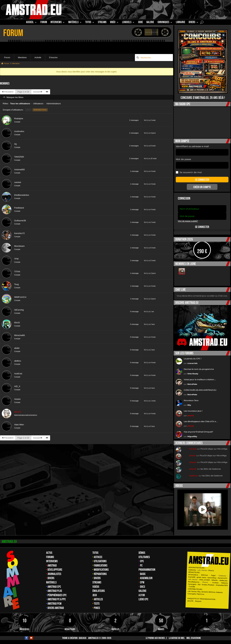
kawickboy (212, 578)
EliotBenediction (22, 195)
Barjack (83, 638)
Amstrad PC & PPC (57, 599)
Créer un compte (202, 187)
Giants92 (192, 577)
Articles (98, 599)
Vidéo (113, 23)
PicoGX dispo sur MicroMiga (214, 449)
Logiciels (127, 23)
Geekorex (194, 476)
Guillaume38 (20, 221)
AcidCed (18, 374)
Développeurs (55, 570)
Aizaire (17, 399)
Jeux (95, 595)
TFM (16, 259)
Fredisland (19, 208)
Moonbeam (19, 246)
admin (28, 110)
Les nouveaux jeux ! (193, 411)
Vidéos (96, 587)
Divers (192, 23)
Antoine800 (19, 170)
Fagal (213, 575)
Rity (189, 405)
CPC (142, 561)
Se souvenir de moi (189, 172)
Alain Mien (19, 425)
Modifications (101, 570)
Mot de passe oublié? (188, 221)
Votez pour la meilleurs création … (200, 379)
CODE (140, 23)
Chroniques (163, 23)
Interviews (52, 561)
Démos (142, 553)
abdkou (18, 361)
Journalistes (54, 574)
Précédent (8, 92)
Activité (38, 57)
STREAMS (102, 23)
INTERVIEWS (56, 23)
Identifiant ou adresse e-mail (192, 146)
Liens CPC (143, 599)
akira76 (18, 412)
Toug (16, 284)
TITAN (17, 272)
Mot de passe (183, 159)
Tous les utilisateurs (20, 104)
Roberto (224, 583)
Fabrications (101, 566)
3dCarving (19, 310)
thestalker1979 (222, 585)
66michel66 (20, 335)
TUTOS (88, 23)
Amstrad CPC (54, 587)
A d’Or (142, 595)
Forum (44, 23)
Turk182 (192, 587)
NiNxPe (215, 580)
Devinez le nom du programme (199, 369)
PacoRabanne (194, 582)
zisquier (193, 462)
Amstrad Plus (55, 591)
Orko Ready (193, 374)
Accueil (30, 23)
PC (141, 566)
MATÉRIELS (73, 23)
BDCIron (205, 575)
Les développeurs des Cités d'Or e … (201, 421)
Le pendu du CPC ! (193, 359)
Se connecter (202, 227)
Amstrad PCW (55, 604)
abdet (17, 348)
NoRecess (223, 581)
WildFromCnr (20, 297)
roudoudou (19, 131)
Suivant (38, 92)
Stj (15, 144)
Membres (22, 57)
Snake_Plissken (208, 585)
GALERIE (150, 23)
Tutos (95, 553)
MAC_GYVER (204, 580)
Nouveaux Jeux (191, 400)
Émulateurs (99, 591)
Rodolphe (19, 119)
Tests (97, 604)
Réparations (100, 574)
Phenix (211, 571)
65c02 (17, 323)
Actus (49, 553)
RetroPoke (192, 384)
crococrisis (192, 363)
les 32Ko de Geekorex (211, 469)
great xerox (201, 577)
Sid (199, 585)
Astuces (98, 557)
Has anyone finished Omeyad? (198, 432)
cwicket (18, 182)
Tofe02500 (19, 157)
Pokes (97, 608)
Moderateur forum (40, 110)
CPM (142, 582)
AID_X (17, 386)
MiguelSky (192, 436)
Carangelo (192, 584)
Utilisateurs (38, 104)
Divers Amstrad (56, 608)
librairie (181, 23)
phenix (191, 416)
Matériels (51, 582)
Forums (50, 557)
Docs (142, 587)
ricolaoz (215, 583)
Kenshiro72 (19, 233)
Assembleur (146, 578)
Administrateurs (53, 104)
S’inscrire (53, 57)
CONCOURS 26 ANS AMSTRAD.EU (200, 390)
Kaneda (193, 449)
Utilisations (100, 561)
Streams (97, 582)
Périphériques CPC (57, 595)
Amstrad (52, 566)
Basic (143, 574)
